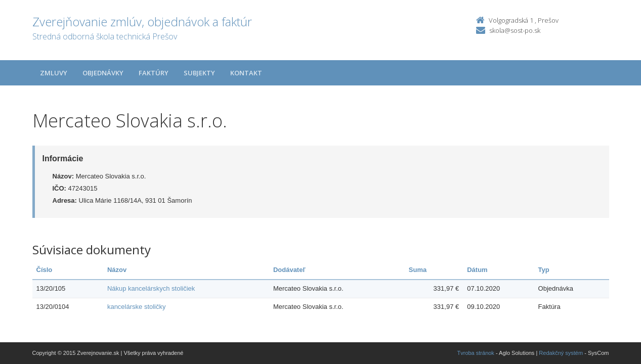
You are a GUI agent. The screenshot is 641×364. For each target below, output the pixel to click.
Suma (418, 270)
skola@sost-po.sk (515, 30)
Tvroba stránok (476, 353)
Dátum (477, 270)
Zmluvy (54, 73)
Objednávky (103, 73)
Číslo (45, 270)
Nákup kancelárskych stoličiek (151, 288)
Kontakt (246, 73)
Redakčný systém (561, 353)
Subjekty (199, 73)
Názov (117, 270)
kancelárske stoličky (137, 307)
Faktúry (154, 73)
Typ (544, 270)
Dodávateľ (289, 270)
